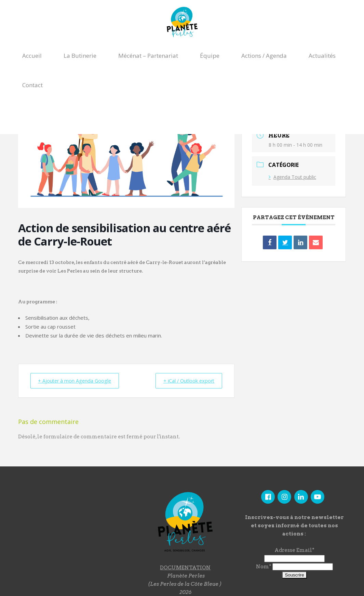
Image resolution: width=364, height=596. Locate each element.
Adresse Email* (294, 550)
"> (71, 527)
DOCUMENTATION (185, 567)
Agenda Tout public (292, 177)
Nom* (264, 567)
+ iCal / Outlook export (186, 381)
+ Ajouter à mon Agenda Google (78, 381)
